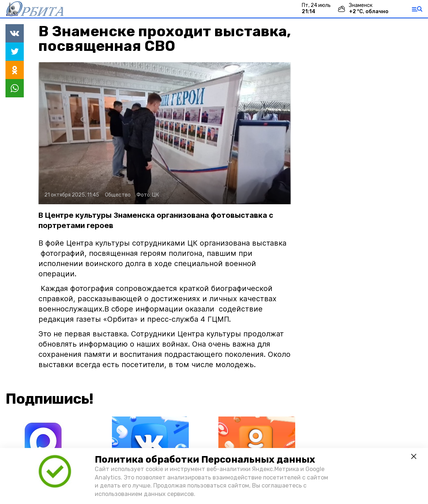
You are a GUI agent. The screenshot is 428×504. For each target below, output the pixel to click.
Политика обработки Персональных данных (205, 460)
